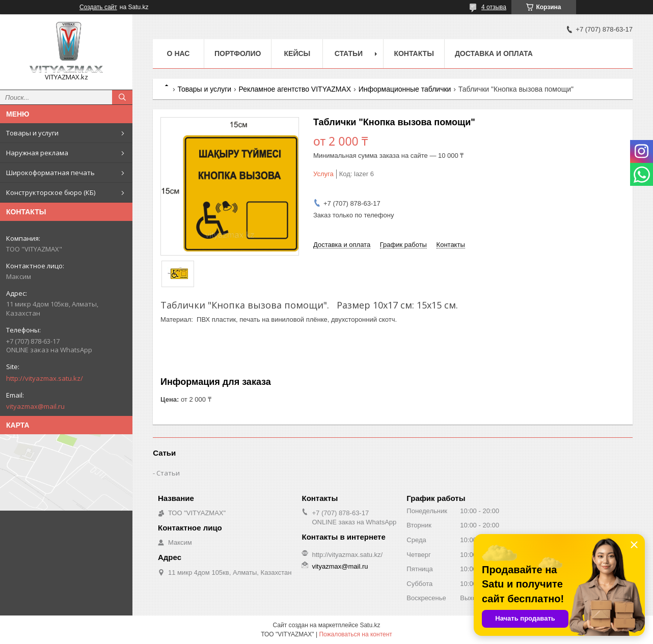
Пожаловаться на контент (355, 634)
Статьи (349, 53)
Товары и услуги (32, 133)
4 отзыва (494, 7)
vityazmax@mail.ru (35, 406)
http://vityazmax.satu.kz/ (45, 378)
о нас (179, 53)
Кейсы (297, 53)
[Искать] (122, 97)
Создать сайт (98, 7)
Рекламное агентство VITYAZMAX (295, 89)
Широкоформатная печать (50, 173)
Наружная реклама (37, 153)
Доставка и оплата (494, 53)
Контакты (414, 53)
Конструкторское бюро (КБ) (51, 192)
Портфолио (238, 53)
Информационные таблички (405, 89)
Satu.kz (370, 625)
